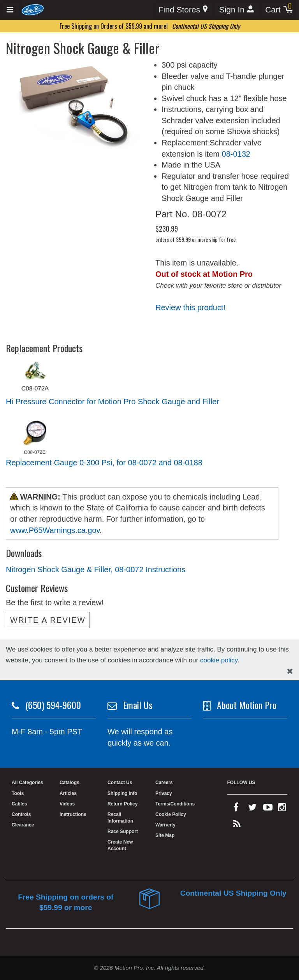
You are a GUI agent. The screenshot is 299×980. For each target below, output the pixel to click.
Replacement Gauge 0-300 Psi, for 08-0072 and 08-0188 (104, 463)
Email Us (138, 705)
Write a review (48, 620)
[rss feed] (237, 826)
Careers (164, 783)
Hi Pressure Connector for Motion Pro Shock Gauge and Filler (113, 402)
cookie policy (219, 660)
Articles (68, 793)
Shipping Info (122, 793)
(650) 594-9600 (53, 705)
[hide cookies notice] (290, 671)
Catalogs (69, 783)
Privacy (164, 793)
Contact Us (120, 783)
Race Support (123, 832)
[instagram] (282, 809)
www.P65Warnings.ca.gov (55, 530)
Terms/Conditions (175, 804)
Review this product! (190, 307)
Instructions (73, 814)
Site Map (165, 835)
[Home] (33, 9)
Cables (19, 804)
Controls (21, 814)
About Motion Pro (247, 705)
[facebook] (236, 809)
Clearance (23, 825)
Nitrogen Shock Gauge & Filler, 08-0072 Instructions (96, 569)
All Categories (27, 783)
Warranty (165, 825)
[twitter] (252, 809)
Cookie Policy (171, 814)
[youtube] (268, 809)
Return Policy (122, 804)
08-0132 (236, 154)
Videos (67, 804)
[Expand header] (10, 10)
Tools (18, 793)
